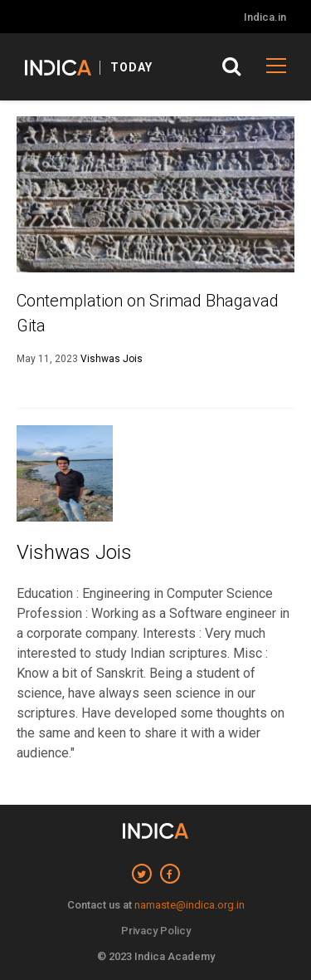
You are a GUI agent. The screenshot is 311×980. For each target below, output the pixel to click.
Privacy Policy (156, 931)
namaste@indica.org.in (190, 905)
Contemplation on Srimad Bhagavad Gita (148, 313)
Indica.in (265, 17)
